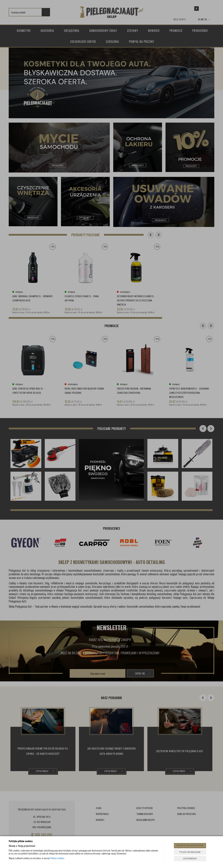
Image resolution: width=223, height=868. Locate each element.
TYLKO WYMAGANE (190, 852)
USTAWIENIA (190, 859)
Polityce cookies (57, 858)
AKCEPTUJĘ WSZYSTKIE (190, 845)
